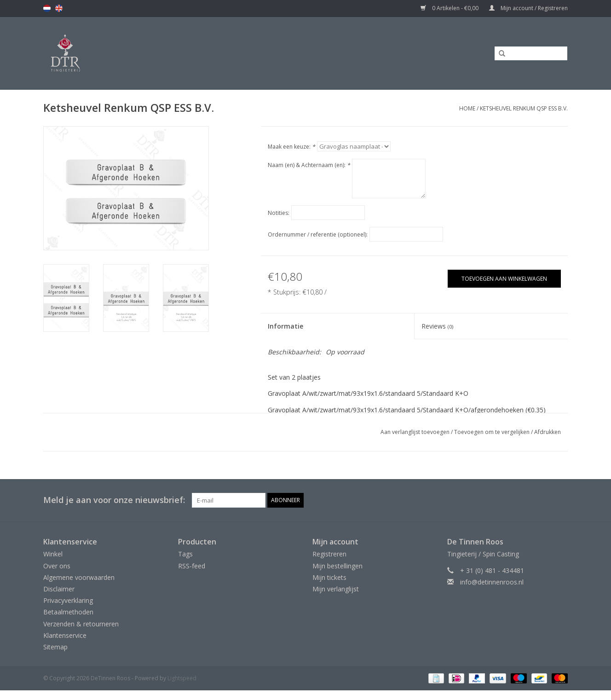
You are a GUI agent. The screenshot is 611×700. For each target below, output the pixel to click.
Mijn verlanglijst (336, 589)
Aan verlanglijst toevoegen (415, 432)
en (59, 8)
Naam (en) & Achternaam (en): (309, 165)
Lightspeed (182, 678)
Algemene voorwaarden (79, 577)
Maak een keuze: (291, 147)
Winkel (53, 554)
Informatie (285, 326)
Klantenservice (65, 635)
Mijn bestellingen (337, 566)
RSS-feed (192, 566)
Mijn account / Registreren (528, 8)
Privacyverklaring (68, 600)
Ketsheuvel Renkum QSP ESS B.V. (524, 108)
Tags (185, 554)
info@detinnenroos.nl (492, 582)
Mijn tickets (329, 577)
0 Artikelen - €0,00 (450, 8)
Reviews (437, 326)
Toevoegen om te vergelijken (493, 432)
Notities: (279, 213)
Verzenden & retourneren (81, 624)
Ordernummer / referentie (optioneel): (318, 234)
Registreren (329, 554)
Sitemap (55, 647)
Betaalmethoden (68, 612)
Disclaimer (59, 589)
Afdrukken (548, 432)
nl (47, 8)
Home (467, 108)
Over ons (57, 566)
